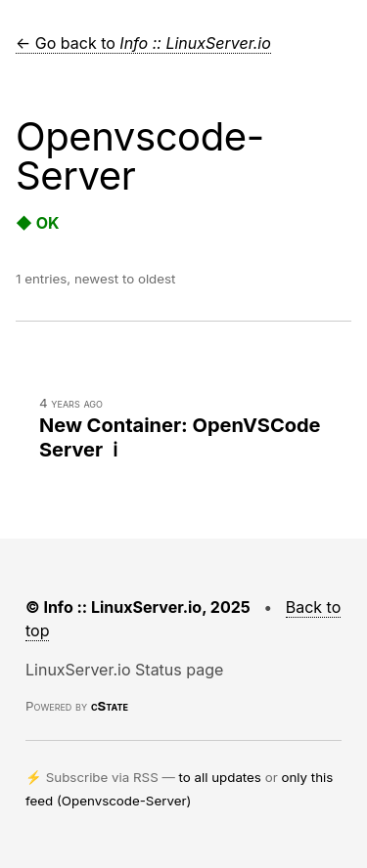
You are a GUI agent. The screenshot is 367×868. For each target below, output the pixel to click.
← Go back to (143, 43)
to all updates (220, 777)
